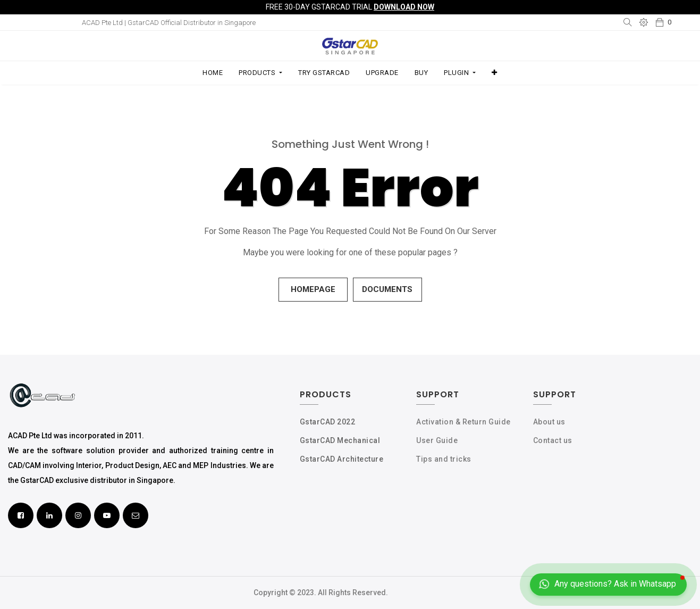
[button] (495, 73)
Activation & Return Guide (463, 422)
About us (549, 422)
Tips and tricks (444, 459)
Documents (387, 289)
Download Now (404, 7)
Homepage (313, 289)
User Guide (437, 440)
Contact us (553, 440)
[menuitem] (213, 73)
